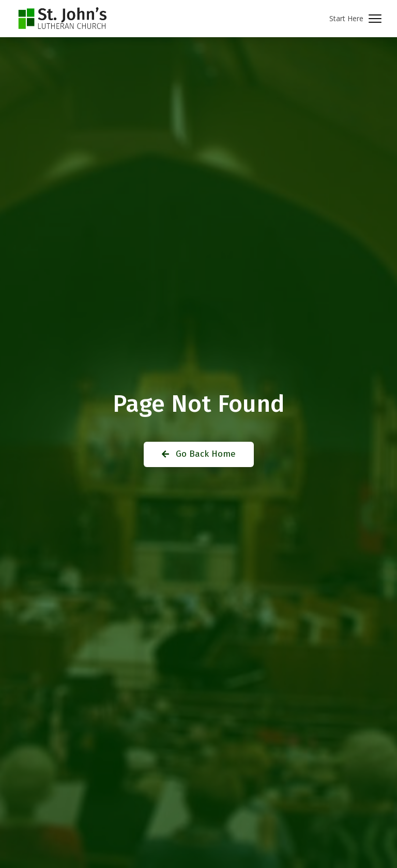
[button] (355, 19)
